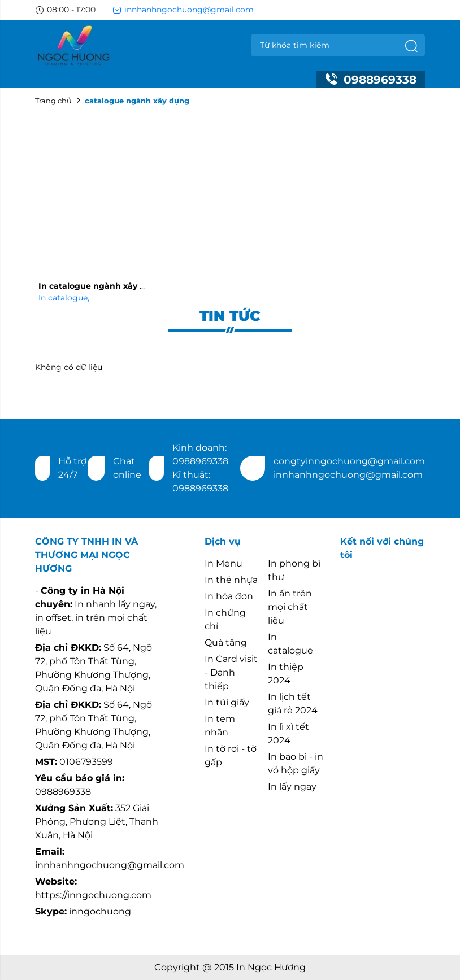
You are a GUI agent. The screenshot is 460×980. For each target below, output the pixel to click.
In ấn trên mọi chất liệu (290, 607)
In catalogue (64, 298)
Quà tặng (226, 643)
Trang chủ (53, 101)
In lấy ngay (292, 787)
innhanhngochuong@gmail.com (183, 10)
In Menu (224, 563)
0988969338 (370, 80)
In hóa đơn (229, 596)
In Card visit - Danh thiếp (231, 672)
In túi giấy (227, 702)
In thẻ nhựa (231, 580)
